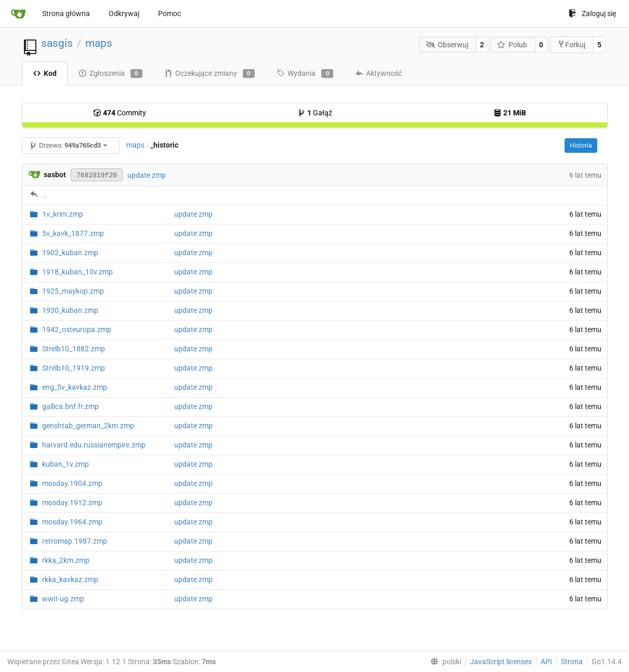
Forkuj (571, 44)
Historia (581, 146)
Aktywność (378, 73)
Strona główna (66, 14)
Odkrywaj (124, 14)
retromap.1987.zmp (75, 541)
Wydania (305, 74)
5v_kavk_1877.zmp (73, 233)
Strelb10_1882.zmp (74, 349)
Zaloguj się (592, 14)
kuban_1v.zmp (65, 464)
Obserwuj (447, 45)
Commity (120, 113)
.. (45, 195)
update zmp (147, 175)
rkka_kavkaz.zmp (70, 579)
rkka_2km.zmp (66, 560)
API (546, 662)
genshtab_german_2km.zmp (88, 426)
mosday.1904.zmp (72, 483)
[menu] (444, 662)
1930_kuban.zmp (70, 310)
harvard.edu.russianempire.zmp (94, 445)
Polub (512, 45)
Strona (572, 662)
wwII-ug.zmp (63, 599)
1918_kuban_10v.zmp (77, 272)
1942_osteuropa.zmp (77, 330)
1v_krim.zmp (63, 214)
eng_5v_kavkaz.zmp (75, 387)
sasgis (57, 43)
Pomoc (169, 14)
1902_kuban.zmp (70, 253)
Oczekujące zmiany (209, 74)
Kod (45, 73)
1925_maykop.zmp (73, 291)
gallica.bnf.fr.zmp (70, 406)
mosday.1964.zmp (72, 522)
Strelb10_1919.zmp (74, 368)
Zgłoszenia (110, 74)
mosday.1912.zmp (72, 503)
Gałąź (315, 113)
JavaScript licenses (501, 662)
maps (99, 43)
